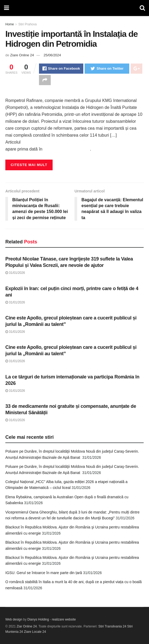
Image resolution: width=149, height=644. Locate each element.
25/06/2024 (52, 55)
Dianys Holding (38, 619)
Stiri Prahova (28, 24)
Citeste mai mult (29, 165)
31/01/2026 (15, 273)
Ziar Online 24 (27, 626)
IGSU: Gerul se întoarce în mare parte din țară (44, 573)
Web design (14, 619)
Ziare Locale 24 (35, 632)
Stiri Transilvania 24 (112, 626)
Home (10, 24)
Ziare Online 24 (22, 55)
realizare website (64, 619)
